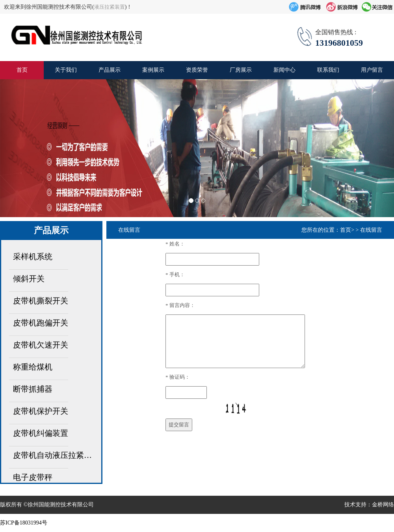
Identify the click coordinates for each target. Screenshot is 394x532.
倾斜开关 (29, 279)
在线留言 (371, 230)
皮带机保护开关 (41, 411)
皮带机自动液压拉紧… (52, 455)
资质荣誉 (197, 70)
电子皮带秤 (33, 477)
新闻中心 (284, 70)
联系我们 (328, 70)
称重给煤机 (33, 367)
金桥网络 (383, 505)
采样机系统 (33, 257)
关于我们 (66, 70)
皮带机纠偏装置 (41, 433)
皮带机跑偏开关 (41, 323)
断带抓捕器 (33, 389)
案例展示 (153, 70)
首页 (22, 70)
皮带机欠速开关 (41, 345)
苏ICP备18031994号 (24, 523)
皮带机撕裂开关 (41, 301)
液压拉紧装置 (110, 7)
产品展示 (110, 70)
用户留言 (372, 70)
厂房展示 (241, 70)
